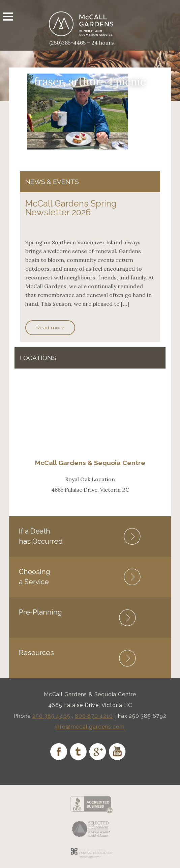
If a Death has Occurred (41, 536)
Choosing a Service (35, 577)
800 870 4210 (94, 716)
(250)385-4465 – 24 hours (82, 43)
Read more (50, 328)
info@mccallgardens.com (90, 727)
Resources (36, 653)
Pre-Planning (40, 612)
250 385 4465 (51, 716)
